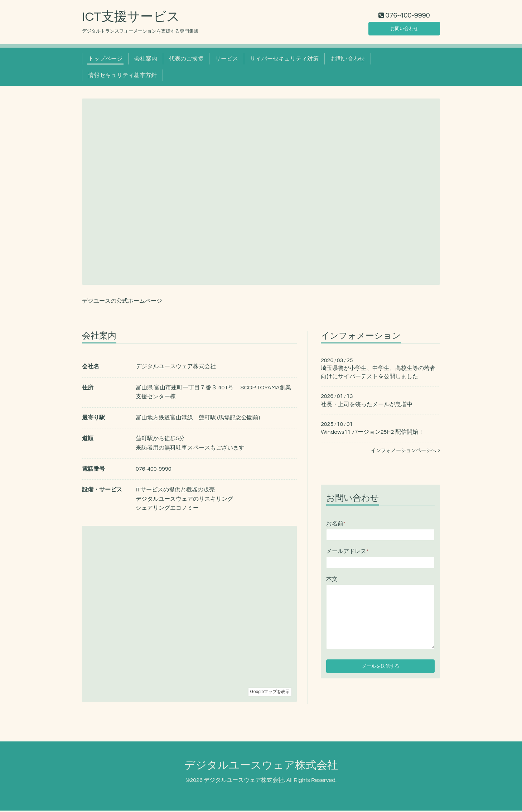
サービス (227, 60)
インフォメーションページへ (405, 452)
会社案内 (146, 60)
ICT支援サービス (131, 18)
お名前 (336, 525)
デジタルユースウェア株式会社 (261, 767)
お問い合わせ (404, 29)
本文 (332, 581)
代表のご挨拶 (186, 60)
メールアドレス (347, 553)
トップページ (105, 60)
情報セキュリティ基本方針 (122, 77)
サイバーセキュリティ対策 (284, 60)
